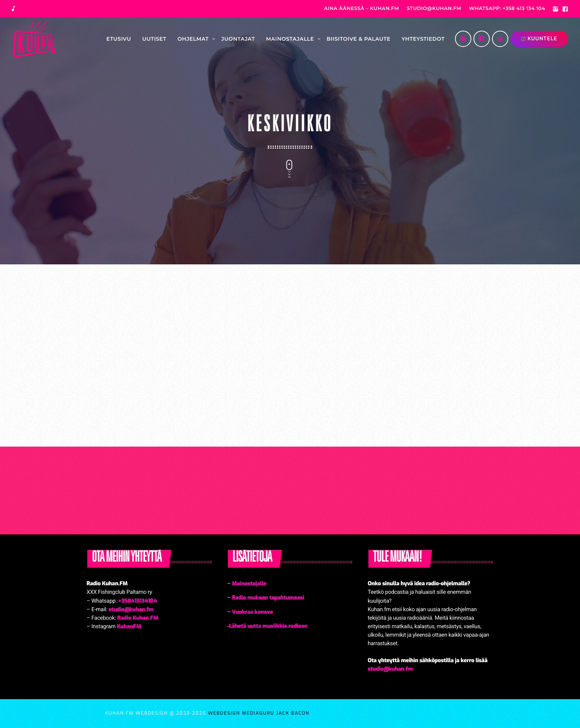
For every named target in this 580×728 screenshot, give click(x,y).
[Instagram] (556, 10)
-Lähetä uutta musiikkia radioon (267, 626)
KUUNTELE (539, 39)
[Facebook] (565, 10)
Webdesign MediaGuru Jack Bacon (259, 713)
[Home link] (34, 39)
